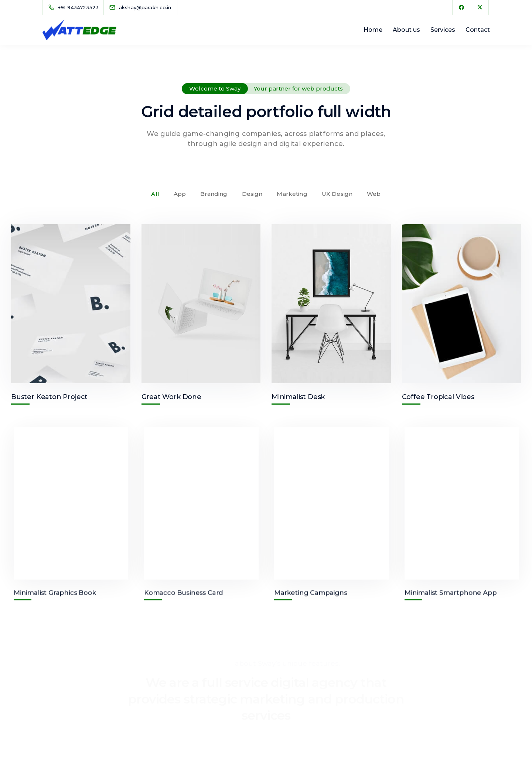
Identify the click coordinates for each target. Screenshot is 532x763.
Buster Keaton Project (49, 397)
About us (406, 30)
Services (443, 30)
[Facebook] (461, 7)
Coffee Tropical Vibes (438, 397)
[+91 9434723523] (75, 7)
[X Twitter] (480, 7)
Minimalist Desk (298, 397)
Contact (478, 30)
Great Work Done (171, 397)
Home (373, 30)
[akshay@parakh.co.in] (145, 7)
